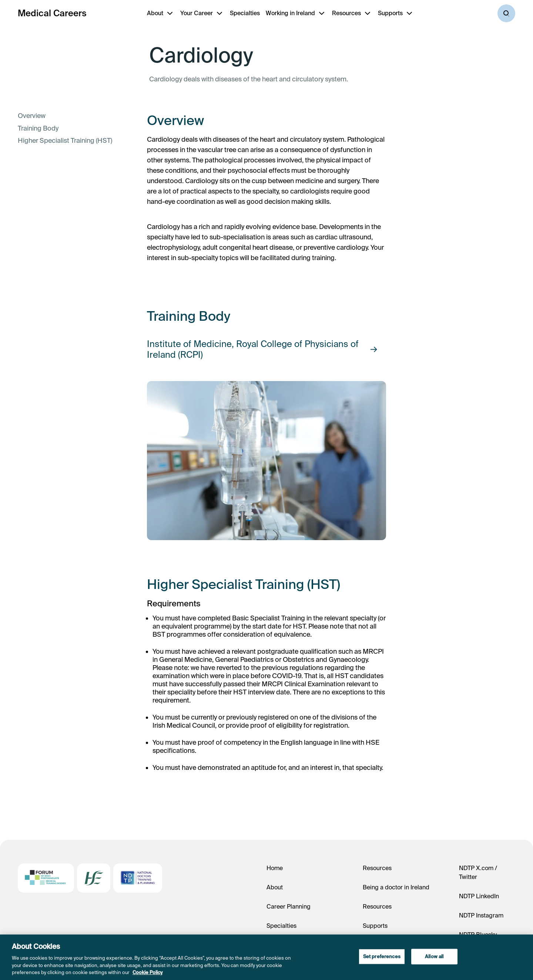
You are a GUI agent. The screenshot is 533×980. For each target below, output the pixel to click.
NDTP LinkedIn (479, 896)
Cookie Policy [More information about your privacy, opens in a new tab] (148, 972)
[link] (65, 116)
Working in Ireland (290, 13)
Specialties (245, 13)
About (155, 13)
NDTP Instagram (481, 915)
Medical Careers (52, 13)
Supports (390, 13)
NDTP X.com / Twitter (478, 872)
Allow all (434, 957)
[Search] (506, 13)
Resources (346, 13)
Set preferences (382, 957)
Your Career (197, 13)
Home (275, 868)
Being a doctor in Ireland (396, 887)
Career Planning (289, 906)
